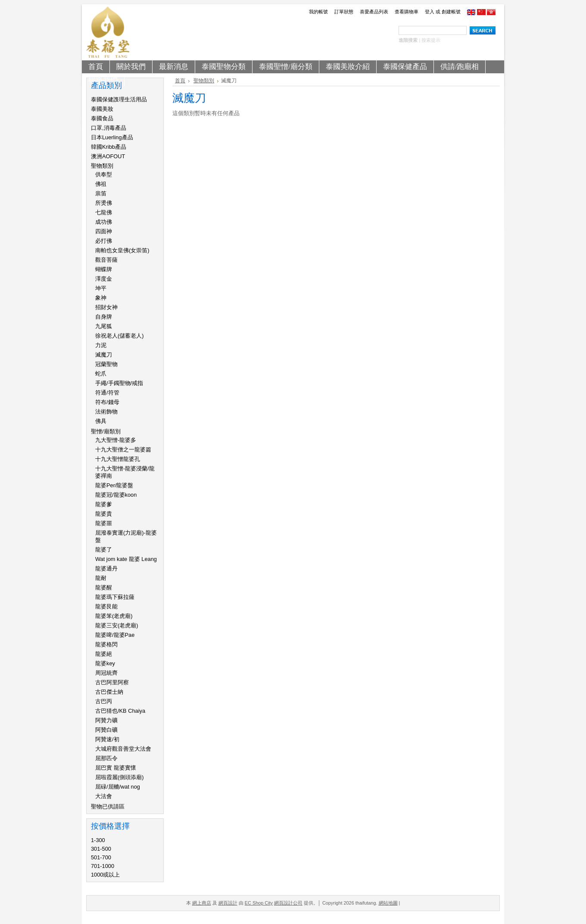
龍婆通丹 (106, 568)
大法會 (104, 796)
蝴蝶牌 (104, 269)
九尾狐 (104, 326)
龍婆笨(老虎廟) (114, 616)
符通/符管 (107, 393)
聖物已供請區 (108, 807)
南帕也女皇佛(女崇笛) (122, 250)
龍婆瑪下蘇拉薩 (115, 597)
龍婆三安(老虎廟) (117, 625)
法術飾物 (106, 412)
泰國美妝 (102, 109)
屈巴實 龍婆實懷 (116, 768)
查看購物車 (407, 12)
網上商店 (202, 903)
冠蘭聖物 (106, 364)
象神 (101, 298)
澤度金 (104, 279)
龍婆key (105, 663)
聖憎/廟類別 (106, 431)
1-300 (98, 840)
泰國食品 (102, 118)
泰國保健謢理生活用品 (119, 99)
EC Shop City (259, 903)
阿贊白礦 (106, 730)
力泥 (101, 345)
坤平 (101, 288)
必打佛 (104, 241)
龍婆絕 (104, 654)
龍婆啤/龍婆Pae (115, 635)
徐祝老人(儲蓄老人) (120, 336)
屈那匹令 (106, 758)
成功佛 (104, 222)
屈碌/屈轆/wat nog (118, 787)
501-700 (101, 857)
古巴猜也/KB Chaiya (120, 711)
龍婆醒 (104, 587)
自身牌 (104, 317)
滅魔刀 (104, 355)
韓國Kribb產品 (109, 147)
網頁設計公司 (288, 903)
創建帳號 (451, 12)
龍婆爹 (104, 504)
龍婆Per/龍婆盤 (114, 485)
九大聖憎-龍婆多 (116, 440)
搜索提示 (431, 40)
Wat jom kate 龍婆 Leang (126, 559)
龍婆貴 (104, 514)
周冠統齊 (106, 673)
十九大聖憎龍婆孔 (118, 459)
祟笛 (101, 193)
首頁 (180, 81)
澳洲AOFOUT (108, 156)
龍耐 (101, 578)
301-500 (101, 849)
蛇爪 (101, 374)
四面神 (104, 231)
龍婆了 (104, 550)
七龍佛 (104, 212)
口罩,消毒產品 (109, 128)
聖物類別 (102, 166)
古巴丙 (104, 701)
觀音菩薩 (106, 260)
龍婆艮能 (106, 606)
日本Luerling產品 (112, 137)
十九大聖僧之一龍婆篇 (123, 449)
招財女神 (106, 307)
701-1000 (103, 866)
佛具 (101, 421)
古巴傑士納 (109, 692)
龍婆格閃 (106, 644)
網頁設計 (228, 903)
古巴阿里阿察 (112, 682)
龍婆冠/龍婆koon (116, 495)
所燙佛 (104, 203)
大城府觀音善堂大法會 (123, 749)
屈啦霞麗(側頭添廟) (120, 777)
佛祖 (101, 184)
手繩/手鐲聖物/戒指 (119, 383)
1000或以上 (105, 875)
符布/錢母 (107, 402)
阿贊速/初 (107, 739)
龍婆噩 (104, 523)
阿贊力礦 (106, 720)
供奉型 (104, 174)
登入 (430, 12)
